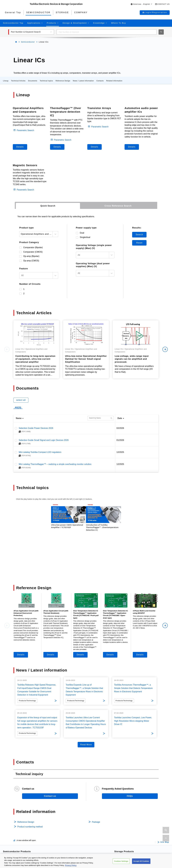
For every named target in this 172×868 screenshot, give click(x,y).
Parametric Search (25, 130)
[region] (86, 861)
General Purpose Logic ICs (75, 836)
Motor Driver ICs (70, 820)
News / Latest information (83, 81)
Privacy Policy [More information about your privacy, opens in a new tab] (71, 865)
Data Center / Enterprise (130, 820)
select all (21, 400)
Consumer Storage (127, 828)
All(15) (18, 407)
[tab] (48, 206)
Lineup (6, 81)
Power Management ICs (74, 828)
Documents (33, 81)
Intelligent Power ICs (72, 824)
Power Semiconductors (18, 824)
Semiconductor (28, 42)
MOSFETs (12, 832)
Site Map (165, 806)
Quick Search (48, 206)
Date (120, 418)
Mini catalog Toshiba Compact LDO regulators (40, 452)
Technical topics (46, 81)
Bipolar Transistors (16, 841)
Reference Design (63, 81)
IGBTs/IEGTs (13, 836)
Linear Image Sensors (73, 840)
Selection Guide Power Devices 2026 (36, 428)
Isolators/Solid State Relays (20, 828)
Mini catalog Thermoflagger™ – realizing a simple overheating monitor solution (55, 464)
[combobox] (107, 32)
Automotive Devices (16, 820)
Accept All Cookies (141, 861)
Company (124, 845)
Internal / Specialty (127, 824)
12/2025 (120, 452)
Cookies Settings (121, 861)
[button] (141, 4)
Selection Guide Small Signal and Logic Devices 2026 (44, 440)
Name (19, 418)
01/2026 (120, 440)
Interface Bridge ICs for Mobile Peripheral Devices (86, 845)
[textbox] (36, 275)
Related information (114, 81)
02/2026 (120, 428)
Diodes (10, 845)
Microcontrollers (14, 849)
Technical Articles (18, 81)
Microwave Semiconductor (131, 839)
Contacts (100, 81)
